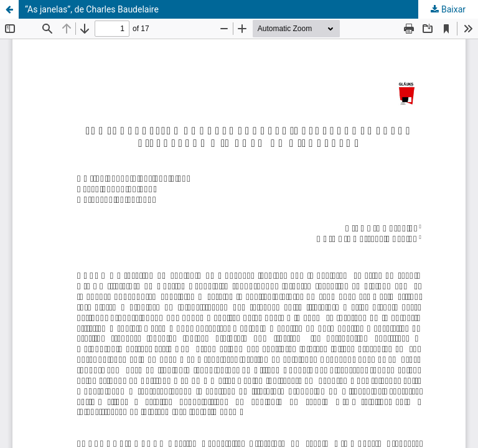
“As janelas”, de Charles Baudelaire (92, 9)
